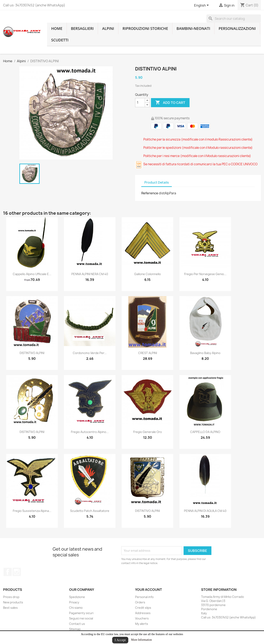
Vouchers (142, 618)
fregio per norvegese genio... (205, 274)
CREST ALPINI (148, 353)
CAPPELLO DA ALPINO (205, 432)
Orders (140, 602)
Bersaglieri (82, 28)
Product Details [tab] (157, 182)
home (57, 28)
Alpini (108, 28)
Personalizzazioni (237, 28)
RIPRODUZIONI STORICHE (145, 28)
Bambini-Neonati (193, 28)
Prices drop (11, 597)
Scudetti (60, 40)
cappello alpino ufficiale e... (32, 274)
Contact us (77, 624)
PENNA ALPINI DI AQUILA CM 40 (205, 511)
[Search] (234, 19)
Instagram (17, 572)
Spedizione (77, 597)
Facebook (8, 572)
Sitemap (75, 629)
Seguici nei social (81, 618)
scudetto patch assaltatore (90, 511)
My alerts (142, 624)
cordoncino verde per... (90, 353)
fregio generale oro (148, 432)
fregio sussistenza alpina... (32, 511)
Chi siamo (76, 608)
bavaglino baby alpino (205, 353)
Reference (150, 193)
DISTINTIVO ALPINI (32, 353)
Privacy (74, 602)
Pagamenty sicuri (81, 613)
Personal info (144, 597)
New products (13, 602)
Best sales (10, 608)
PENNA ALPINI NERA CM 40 (90, 274)
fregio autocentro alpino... (90, 432)
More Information (141, 640)
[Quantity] (140, 103)
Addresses (143, 613)
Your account (148, 590)
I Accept (120, 640)
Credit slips (143, 608)
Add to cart (170, 103)
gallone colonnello (148, 274)
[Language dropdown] (202, 6)
